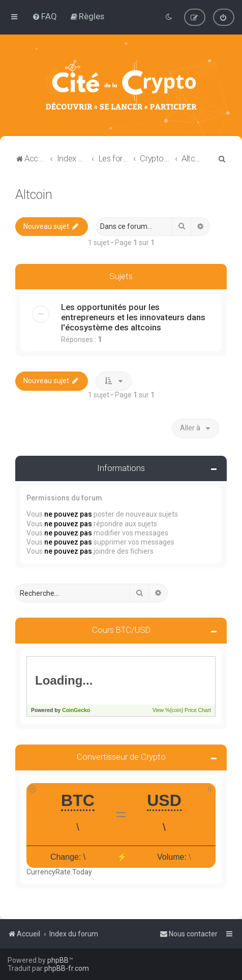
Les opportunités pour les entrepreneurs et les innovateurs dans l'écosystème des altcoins (133, 317)
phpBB (58, 960)
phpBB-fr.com (67, 968)
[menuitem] (44, 16)
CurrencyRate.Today (59, 872)
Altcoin (34, 194)
